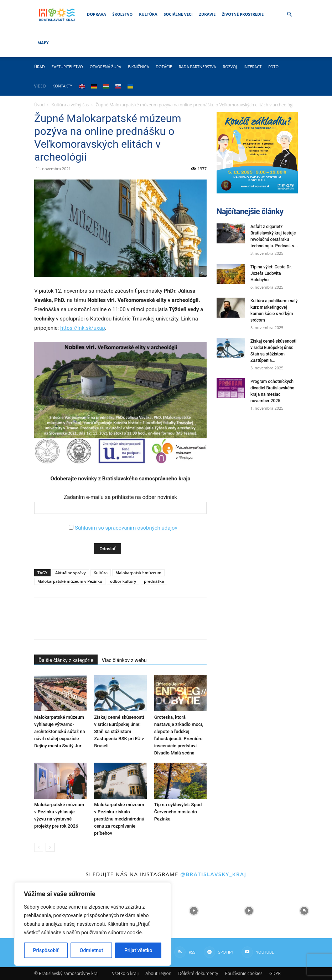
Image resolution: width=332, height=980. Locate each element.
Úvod (39, 105)
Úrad (40, 67)
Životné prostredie (243, 14)
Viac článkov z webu (124, 660)
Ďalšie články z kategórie (66, 660)
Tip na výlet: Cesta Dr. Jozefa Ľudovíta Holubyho (271, 273)
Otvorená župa (106, 67)
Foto (273, 67)
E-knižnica (138, 67)
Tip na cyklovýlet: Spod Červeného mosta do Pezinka (178, 812)
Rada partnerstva (198, 67)
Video (40, 86)
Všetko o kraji (125, 973)
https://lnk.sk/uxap (83, 328)
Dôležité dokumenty (198, 973)
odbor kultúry (123, 581)
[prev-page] (39, 847)
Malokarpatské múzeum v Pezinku (70, 581)
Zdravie (207, 14)
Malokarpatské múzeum (138, 573)
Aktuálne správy (71, 573)
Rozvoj (230, 67)
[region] (93, 924)
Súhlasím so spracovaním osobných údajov (126, 528)
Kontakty (62, 86)
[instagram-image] (194, 911)
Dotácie (164, 67)
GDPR (275, 973)
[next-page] (50, 847)
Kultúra (148, 14)
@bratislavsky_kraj (213, 874)
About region (158, 973)
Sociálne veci (178, 14)
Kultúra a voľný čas (70, 105)
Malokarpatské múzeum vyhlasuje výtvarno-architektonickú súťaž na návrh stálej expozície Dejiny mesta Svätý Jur (60, 731)
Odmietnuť (92, 950)
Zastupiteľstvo (67, 67)
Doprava (96, 14)
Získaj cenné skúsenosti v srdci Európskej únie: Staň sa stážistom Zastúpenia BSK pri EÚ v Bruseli (119, 731)
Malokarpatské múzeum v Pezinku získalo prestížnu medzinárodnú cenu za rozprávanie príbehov (119, 819)
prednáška (154, 581)
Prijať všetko (138, 950)
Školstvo (123, 14)
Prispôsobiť (46, 950)
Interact (253, 67)
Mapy (43, 43)
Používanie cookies (243, 973)
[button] (289, 14)
